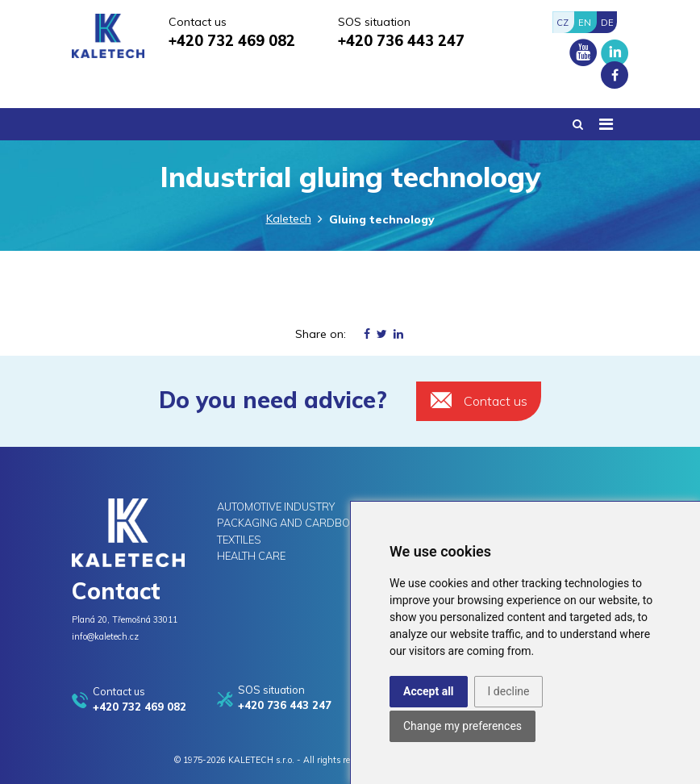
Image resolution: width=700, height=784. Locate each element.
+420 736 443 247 (401, 41)
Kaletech (289, 219)
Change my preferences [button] (462, 726)
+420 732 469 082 (232, 41)
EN (585, 23)
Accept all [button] (429, 691)
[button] (578, 125)
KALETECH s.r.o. (261, 760)
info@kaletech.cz (105, 636)
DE (607, 23)
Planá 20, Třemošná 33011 (125, 619)
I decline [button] (509, 691)
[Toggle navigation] (606, 124)
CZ (562, 23)
